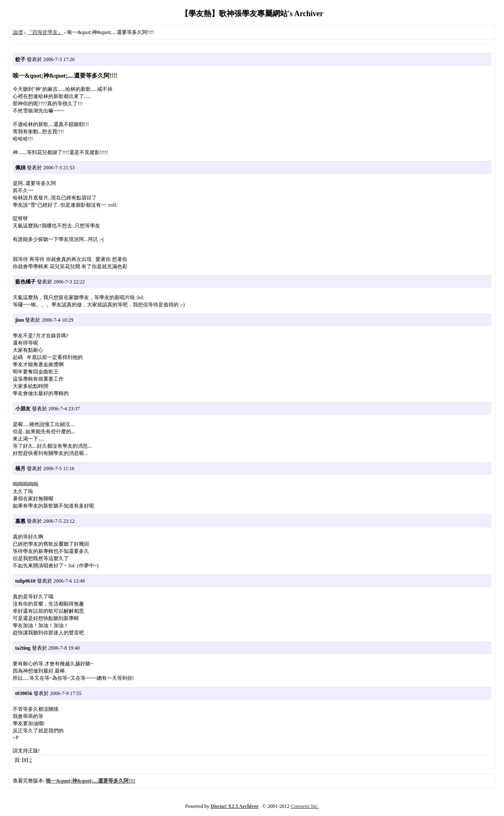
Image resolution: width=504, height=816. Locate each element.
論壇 (18, 32)
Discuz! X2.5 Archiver (235, 806)
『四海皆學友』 (45, 32)
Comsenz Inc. (305, 806)
